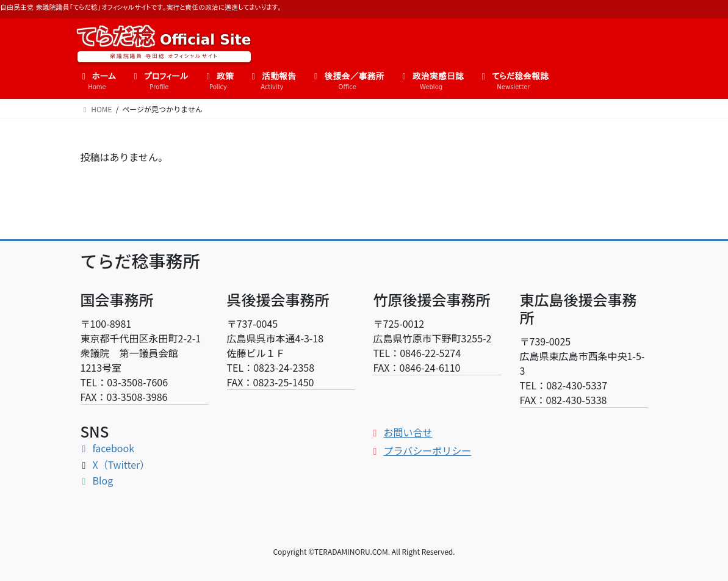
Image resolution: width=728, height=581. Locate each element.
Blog (97, 480)
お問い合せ (402, 432)
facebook (108, 448)
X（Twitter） (115, 464)
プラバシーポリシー (422, 450)
